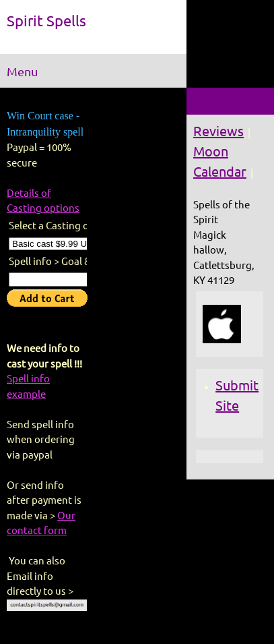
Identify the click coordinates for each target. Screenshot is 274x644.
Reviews (218, 131)
